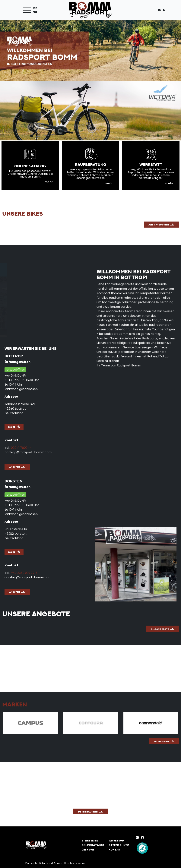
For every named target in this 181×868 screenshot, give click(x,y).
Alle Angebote (160, 651)
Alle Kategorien (159, 259)
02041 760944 (21, 448)
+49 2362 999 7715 (24, 573)
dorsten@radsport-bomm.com (28, 577)
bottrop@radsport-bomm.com (28, 452)
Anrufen (15, 467)
